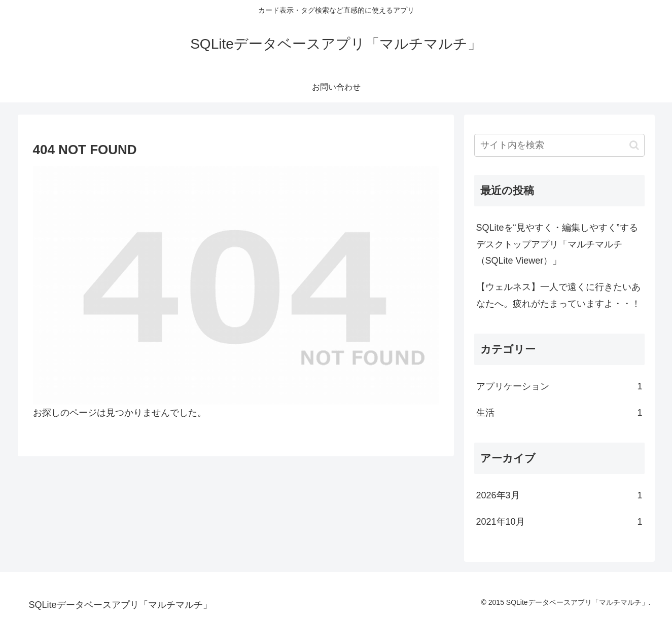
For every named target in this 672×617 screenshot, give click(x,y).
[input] (559, 145)
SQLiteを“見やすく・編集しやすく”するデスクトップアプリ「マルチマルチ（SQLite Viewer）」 (557, 244)
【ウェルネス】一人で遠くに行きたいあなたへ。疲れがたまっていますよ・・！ (558, 295)
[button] (634, 145)
